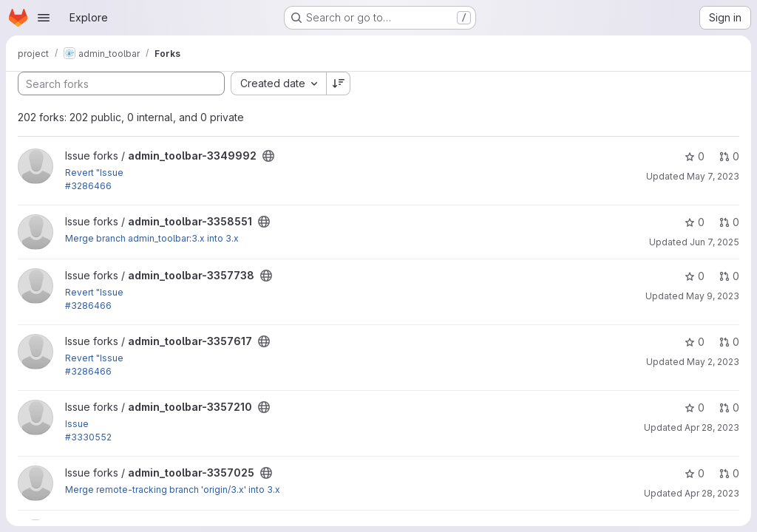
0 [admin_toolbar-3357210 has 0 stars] (695, 407)
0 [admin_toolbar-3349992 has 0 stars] (695, 156)
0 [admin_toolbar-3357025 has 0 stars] (695, 473)
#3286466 (88, 186)
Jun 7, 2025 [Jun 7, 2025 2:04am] (714, 242)
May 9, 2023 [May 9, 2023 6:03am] (713, 296)
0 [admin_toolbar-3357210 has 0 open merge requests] (729, 407)
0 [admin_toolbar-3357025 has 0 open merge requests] (729, 473)
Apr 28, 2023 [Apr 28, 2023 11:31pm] (712, 427)
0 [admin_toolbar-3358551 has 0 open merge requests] (729, 222)
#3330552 (88, 437)
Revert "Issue (94, 173)
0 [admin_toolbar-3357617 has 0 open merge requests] (729, 342)
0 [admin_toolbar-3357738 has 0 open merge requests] (729, 276)
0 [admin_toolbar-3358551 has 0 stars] (695, 222)
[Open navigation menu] (44, 18)
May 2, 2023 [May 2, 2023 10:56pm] (713, 362)
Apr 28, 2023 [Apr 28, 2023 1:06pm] (712, 493)
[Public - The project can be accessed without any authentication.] (268, 156)
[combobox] (278, 83)
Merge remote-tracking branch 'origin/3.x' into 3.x (173, 490)
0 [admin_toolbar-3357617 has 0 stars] (695, 342)
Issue (77, 424)
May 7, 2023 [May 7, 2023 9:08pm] (713, 176)
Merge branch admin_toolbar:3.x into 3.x (152, 238)
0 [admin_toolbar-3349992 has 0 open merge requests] (729, 156)
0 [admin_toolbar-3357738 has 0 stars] (695, 276)
